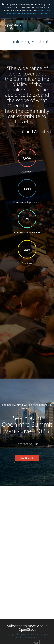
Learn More (27, 458)
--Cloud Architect (35, 131)
